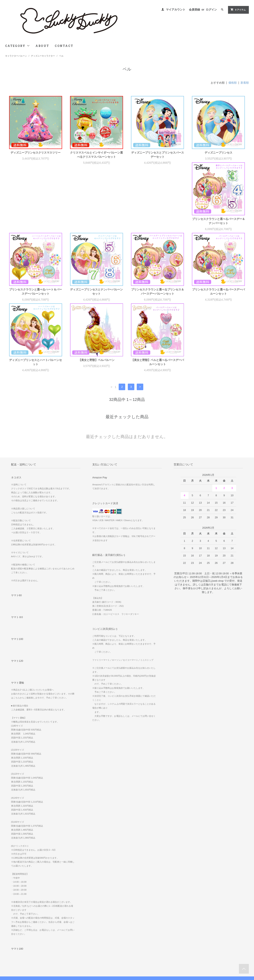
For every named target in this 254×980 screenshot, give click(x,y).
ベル (61, 56)
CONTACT (64, 46)
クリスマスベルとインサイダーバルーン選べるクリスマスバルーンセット (96, 155)
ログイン (211, 10)
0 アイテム (238, 10)
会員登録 (194, 10)
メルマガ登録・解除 (100, 947)
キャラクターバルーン (16, 56)
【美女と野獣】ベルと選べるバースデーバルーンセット (218, 296)
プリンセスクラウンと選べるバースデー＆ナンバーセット (36, 225)
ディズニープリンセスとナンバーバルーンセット (158, 225)
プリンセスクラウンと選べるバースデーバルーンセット (36, 296)
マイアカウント (176, 10)
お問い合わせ (15, 958)
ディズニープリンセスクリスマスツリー (36, 153)
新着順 (245, 83)
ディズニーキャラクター (43, 56)
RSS (91, 952)
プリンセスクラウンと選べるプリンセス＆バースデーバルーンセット (218, 225)
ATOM (100, 952)
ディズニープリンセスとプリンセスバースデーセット (158, 155)
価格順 (233, 83)
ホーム (11, 930)
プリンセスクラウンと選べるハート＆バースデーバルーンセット (96, 225)
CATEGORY (18, 46)
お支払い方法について (20, 936)
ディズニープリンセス (218, 153)
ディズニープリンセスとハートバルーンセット (96, 296)
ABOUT (42, 46)
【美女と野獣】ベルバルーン (158, 294)
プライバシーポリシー (20, 952)
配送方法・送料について (21, 941)
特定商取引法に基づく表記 (22, 947)
